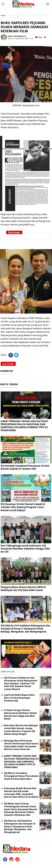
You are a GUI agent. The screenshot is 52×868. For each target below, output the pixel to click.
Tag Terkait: (8, 364)
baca (39, 37)
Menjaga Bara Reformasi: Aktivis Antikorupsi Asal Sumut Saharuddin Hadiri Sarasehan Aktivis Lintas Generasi (21, 745)
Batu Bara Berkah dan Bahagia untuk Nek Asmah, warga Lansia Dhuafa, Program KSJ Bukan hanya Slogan (21, 730)
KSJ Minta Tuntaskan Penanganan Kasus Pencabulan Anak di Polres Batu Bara (21, 776)
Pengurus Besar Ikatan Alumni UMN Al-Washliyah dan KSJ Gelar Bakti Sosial (24, 589)
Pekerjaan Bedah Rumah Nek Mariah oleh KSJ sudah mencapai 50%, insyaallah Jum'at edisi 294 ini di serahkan (21, 793)
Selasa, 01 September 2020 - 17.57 (20, 38)
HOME (3, 15)
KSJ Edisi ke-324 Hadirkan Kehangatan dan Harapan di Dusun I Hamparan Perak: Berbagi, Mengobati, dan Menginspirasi (25, 629)
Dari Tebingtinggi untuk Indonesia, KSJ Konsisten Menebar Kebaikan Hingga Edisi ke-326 (25, 549)
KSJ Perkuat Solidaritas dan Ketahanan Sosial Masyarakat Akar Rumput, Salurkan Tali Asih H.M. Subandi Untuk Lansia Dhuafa (21, 683)
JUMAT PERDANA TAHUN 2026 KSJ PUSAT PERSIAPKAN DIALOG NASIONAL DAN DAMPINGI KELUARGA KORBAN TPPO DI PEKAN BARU (25, 426)
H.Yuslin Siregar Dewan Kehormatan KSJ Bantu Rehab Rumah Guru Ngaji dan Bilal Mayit (20, 714)
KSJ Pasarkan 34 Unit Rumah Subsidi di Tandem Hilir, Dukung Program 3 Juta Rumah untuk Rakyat (23, 507)
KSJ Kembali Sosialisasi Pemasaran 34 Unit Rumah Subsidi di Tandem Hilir (25, 467)
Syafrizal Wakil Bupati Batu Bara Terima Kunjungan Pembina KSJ (19, 698)
